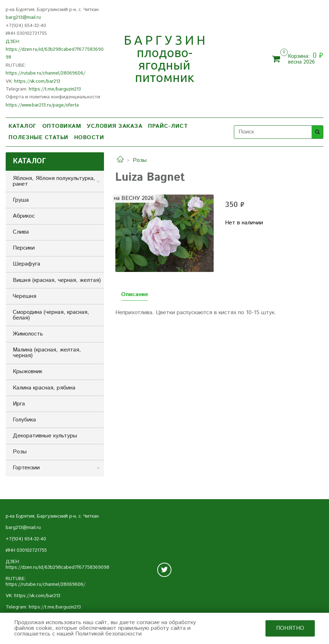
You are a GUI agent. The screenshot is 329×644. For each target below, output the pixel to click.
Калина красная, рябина (44, 388)
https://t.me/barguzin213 (55, 89)
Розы (140, 160)
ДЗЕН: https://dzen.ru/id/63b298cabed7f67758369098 (55, 50)
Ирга (19, 404)
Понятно (290, 628)
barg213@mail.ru (23, 18)
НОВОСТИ (89, 138)
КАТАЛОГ (23, 126)
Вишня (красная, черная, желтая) (57, 280)
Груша (21, 200)
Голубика (24, 420)
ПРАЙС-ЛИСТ (168, 126)
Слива (21, 232)
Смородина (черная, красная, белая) (51, 315)
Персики (24, 248)
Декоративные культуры (45, 436)
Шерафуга (26, 264)
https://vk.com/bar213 (37, 81)
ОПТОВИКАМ (62, 126)
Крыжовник (28, 372)
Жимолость (28, 334)
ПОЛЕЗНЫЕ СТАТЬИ (39, 138)
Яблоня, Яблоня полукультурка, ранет (54, 181)
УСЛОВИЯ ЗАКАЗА (114, 126)
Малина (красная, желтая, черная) (47, 353)
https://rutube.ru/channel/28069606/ (45, 73)
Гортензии (26, 468)
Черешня (24, 296)
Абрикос (24, 216)
